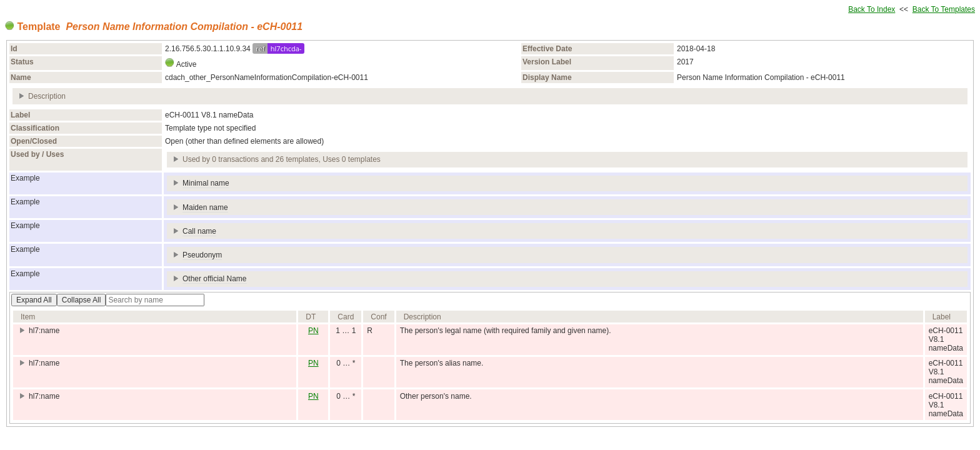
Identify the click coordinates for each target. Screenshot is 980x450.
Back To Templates (944, 9)
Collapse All (82, 300)
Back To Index (872, 9)
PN (313, 331)
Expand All (34, 300)
